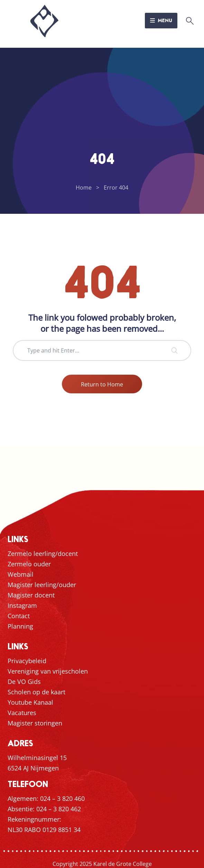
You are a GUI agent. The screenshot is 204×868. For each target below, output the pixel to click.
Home (84, 188)
